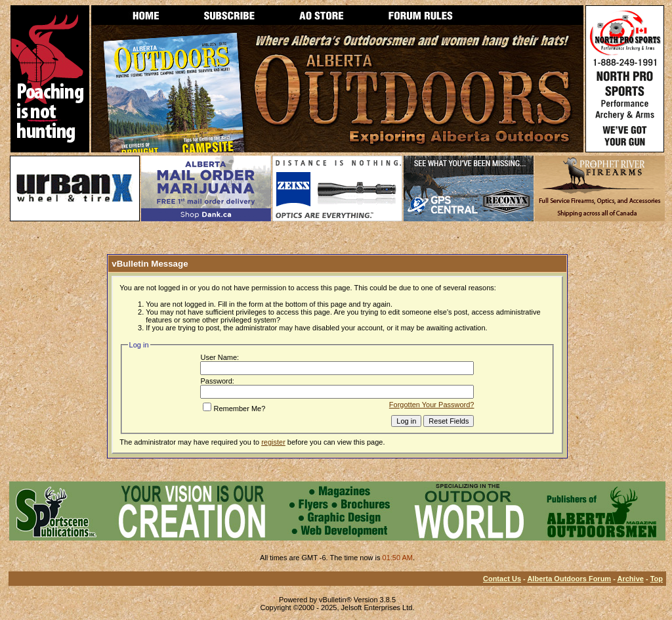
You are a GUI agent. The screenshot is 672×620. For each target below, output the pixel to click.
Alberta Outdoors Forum (569, 579)
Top (657, 579)
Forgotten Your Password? (432, 405)
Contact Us (502, 579)
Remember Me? (234, 409)
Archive (631, 579)
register (273, 442)
